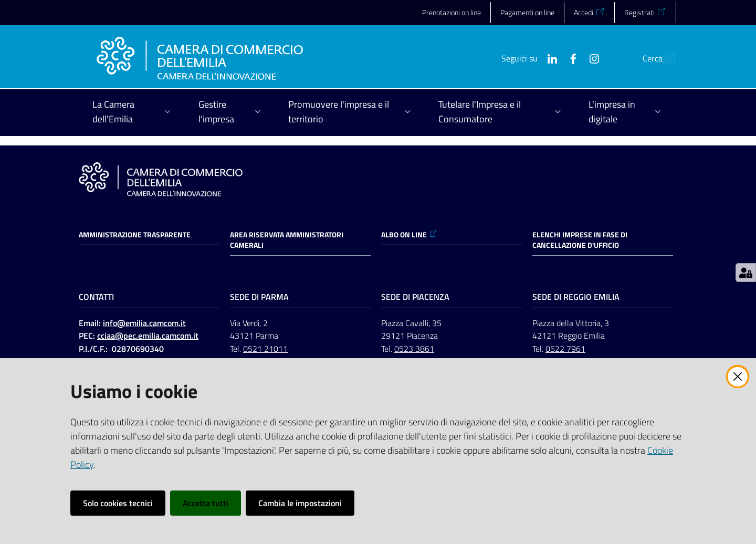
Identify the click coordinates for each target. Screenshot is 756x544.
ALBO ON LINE (409, 235)
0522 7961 (565, 349)
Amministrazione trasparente (135, 235)
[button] (664, 58)
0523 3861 (414, 349)
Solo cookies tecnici (118, 503)
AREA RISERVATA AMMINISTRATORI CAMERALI (287, 240)
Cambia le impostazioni (300, 503)
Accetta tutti (206, 503)
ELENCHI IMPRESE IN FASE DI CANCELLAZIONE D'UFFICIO (580, 240)
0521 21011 (265, 349)
